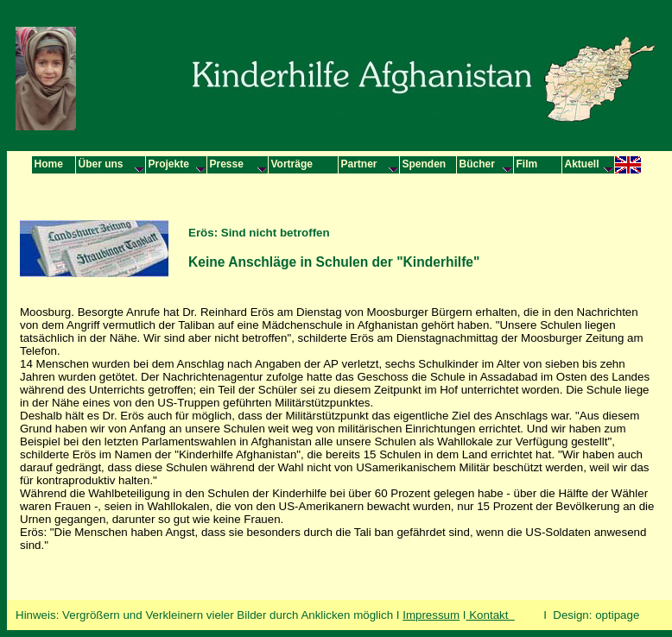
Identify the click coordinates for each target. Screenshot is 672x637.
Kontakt (491, 615)
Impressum (431, 615)
